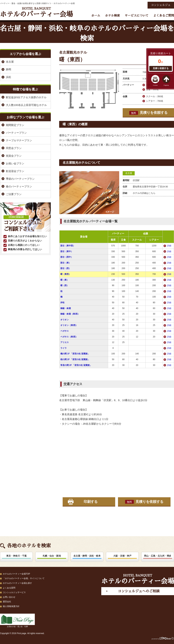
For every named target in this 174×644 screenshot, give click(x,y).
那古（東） (66, 263)
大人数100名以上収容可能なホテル (26, 105)
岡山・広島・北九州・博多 (158, 556)
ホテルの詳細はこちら (144, 193)
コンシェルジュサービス (14, 592)
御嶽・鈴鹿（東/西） (70, 314)
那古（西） (66, 268)
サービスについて (137, 16)
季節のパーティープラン (20, 179)
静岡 (9, 69)
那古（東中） (67, 251)
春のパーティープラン (19, 186)
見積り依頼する (161, 68)
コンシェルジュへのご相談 (139, 591)
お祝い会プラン (15, 163)
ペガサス (65, 331)
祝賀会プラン (14, 156)
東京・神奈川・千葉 (16, 556)
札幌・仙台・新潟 (52, 556)
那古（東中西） (68, 246)
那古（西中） (67, 257)
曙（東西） (66, 274)
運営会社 (7, 602)
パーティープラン (16, 133)
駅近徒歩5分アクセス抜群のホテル (26, 97)
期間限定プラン (15, 125)
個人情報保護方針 (11, 606)
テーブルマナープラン (19, 140)
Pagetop (166, 85)
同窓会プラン (14, 148)
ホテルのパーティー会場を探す (17, 583)
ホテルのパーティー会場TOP (16, 574)
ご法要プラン (14, 194)
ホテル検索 (112, 16)
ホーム (96, 16)
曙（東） (65, 280)
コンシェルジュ (161, 5)
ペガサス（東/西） (69, 337)
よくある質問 (9, 588)
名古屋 (129, 173)
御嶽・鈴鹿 (66, 308)
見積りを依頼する (148, 113)
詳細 (169, 246)
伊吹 (62, 303)
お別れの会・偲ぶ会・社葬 (17, 621)
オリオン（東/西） (69, 325)
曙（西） (65, 285)
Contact (155, 85)
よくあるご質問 (164, 16)
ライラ (64, 348)
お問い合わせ (9, 597)
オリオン (65, 320)
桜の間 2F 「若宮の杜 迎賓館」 (75, 359)
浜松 (9, 77)
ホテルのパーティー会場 (36, 12)
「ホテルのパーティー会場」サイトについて (24, 578)
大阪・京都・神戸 (122, 556)
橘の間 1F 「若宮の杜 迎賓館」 (75, 354)
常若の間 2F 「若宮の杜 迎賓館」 (76, 365)
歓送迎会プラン (15, 171)
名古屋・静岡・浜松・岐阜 (87, 556)
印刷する (91, 502)
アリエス (65, 342)
